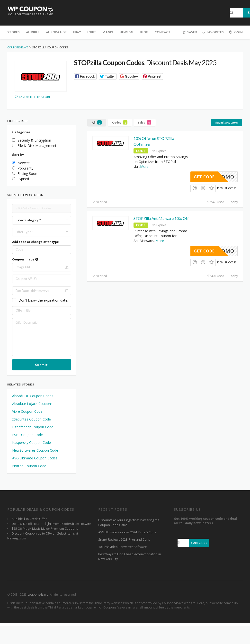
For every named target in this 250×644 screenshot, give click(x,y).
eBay (77, 32)
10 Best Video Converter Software (123, 547)
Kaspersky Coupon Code (31, 443)
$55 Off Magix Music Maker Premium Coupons (45, 529)
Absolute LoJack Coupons (32, 404)
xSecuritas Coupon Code (31, 419)
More (144, 166)
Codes (120, 122)
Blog (144, 32)
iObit (92, 32)
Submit (41, 365)
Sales (145, 122)
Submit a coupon (226, 122)
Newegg (126, 32)
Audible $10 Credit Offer (29, 519)
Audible (33, 32)
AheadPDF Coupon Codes (33, 396)
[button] (85, 76)
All (97, 122)
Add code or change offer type (36, 242)
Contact (162, 32)
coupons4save (38, 595)
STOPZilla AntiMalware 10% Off (161, 218)
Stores (13, 32)
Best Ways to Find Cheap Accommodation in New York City (130, 557)
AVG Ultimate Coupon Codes (35, 458)
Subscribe (199, 543)
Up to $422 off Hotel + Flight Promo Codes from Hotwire (51, 524)
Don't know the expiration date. (43, 300)
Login (236, 32)
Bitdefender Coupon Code (33, 427)
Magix (108, 32)
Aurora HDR (56, 32)
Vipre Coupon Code (27, 411)
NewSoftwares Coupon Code (35, 450)
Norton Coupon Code (29, 466)
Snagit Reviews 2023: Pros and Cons (124, 540)
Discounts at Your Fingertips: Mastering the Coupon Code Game (129, 523)
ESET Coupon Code (27, 435)
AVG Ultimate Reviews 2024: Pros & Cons (127, 532)
